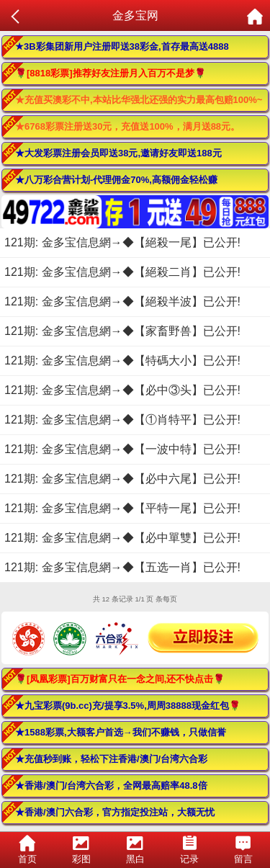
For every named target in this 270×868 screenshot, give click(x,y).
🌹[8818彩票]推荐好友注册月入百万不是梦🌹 (111, 73)
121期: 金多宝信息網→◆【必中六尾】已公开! (122, 479)
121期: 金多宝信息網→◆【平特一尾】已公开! (122, 508)
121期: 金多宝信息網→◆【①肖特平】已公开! (122, 420)
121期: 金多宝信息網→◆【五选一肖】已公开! (122, 567)
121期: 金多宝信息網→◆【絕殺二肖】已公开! (122, 272)
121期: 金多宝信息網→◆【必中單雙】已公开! (122, 538)
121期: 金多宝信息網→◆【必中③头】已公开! (122, 390)
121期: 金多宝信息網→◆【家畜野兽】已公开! (122, 331)
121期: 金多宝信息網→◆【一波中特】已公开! (122, 449)
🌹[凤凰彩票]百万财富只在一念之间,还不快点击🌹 (120, 679)
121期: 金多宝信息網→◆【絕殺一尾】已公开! (122, 242)
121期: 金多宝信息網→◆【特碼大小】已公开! (122, 361)
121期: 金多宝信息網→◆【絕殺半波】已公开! (122, 301)
